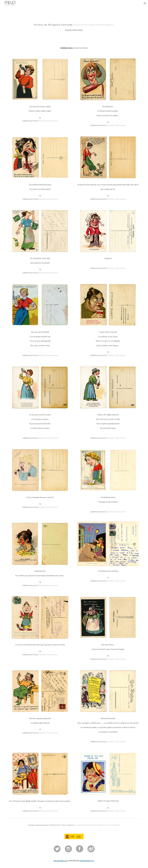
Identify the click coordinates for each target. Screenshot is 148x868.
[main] (74, 25)
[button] (145, 4)
